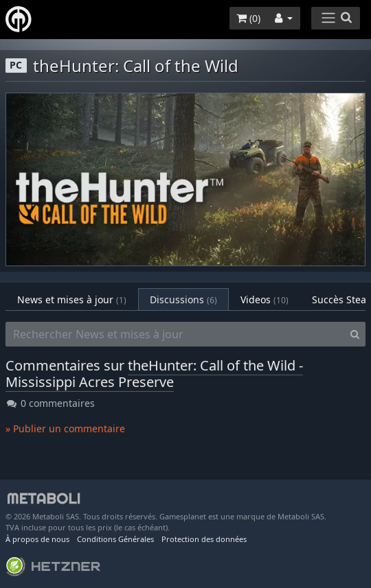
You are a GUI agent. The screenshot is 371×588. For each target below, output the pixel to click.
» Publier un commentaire (65, 428)
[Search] (355, 334)
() (248, 18)
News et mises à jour (72, 299)
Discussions (183, 299)
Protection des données (204, 539)
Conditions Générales (115, 539)
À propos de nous (37, 539)
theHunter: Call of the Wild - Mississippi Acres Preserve (154, 374)
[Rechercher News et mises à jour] (175, 334)
